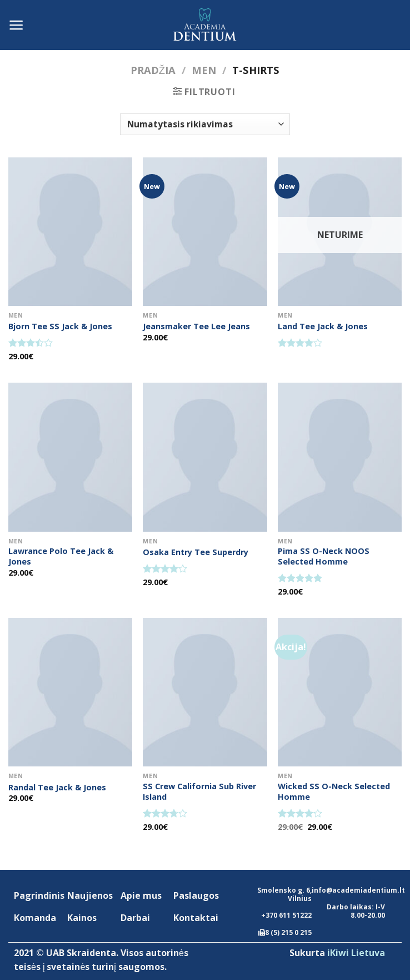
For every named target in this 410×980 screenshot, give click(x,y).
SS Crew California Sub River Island (199, 792)
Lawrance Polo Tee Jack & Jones (61, 556)
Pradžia (153, 70)
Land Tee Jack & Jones (323, 326)
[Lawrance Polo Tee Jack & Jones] (70, 457)
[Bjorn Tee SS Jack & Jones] (70, 232)
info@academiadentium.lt (358, 890)
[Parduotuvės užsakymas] (205, 124)
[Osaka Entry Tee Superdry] (205, 457)
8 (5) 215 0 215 (288, 932)
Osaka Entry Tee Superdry (196, 552)
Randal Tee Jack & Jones (57, 788)
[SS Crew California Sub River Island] (205, 692)
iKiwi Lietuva (356, 953)
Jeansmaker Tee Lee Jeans (196, 326)
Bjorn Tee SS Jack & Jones (60, 326)
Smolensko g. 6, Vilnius (284, 894)
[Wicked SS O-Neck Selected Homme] (340, 692)
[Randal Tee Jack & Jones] (70, 692)
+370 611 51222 (286, 915)
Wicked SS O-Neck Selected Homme (334, 792)
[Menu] (16, 25)
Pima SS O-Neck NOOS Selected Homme (324, 556)
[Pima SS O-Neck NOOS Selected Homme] (340, 457)
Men (204, 70)
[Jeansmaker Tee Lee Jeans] (205, 232)
